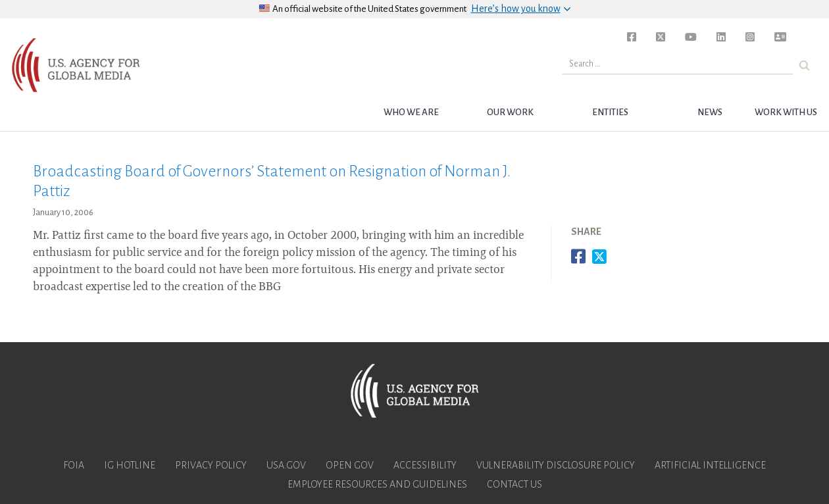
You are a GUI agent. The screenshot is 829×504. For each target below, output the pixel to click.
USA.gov (286, 465)
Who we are (411, 112)
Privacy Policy (211, 465)
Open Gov (350, 465)
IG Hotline (130, 465)
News (710, 112)
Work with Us (786, 112)
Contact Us (515, 484)
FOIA (74, 465)
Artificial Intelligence (710, 465)
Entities (610, 112)
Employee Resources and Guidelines (377, 484)
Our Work (510, 112)
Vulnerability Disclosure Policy (556, 465)
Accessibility (425, 465)
